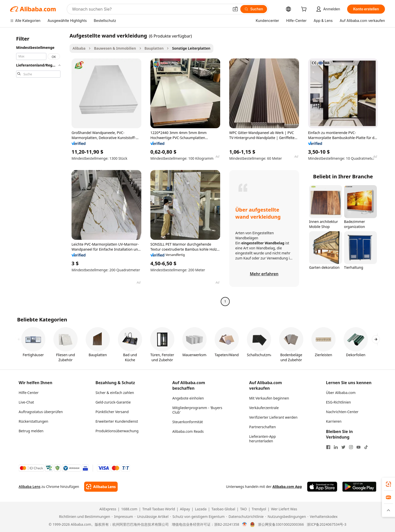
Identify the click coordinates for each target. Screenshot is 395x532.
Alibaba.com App (287, 487)
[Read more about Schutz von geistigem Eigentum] (197, 517)
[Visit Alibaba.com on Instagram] (351, 447)
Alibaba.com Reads (188, 431)
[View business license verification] (244, 524)
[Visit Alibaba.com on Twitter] (343, 447)
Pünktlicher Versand (112, 412)
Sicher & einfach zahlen (115, 393)
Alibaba (79, 48)
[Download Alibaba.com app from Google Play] (359, 487)
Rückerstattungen (33, 421)
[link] (388, 484)
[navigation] (38, 169)
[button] (235, 9)
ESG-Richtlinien (338, 402)
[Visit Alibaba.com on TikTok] (366, 447)
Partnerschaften (262, 427)
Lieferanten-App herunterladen (262, 439)
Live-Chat (26, 402)
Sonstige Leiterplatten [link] (191, 48)
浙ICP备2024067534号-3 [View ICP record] (327, 524)
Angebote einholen (188, 398)
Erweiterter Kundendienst (117, 421)
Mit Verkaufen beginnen (269, 398)
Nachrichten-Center (342, 412)
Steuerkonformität (188, 422)
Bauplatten (154, 48)
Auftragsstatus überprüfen (41, 412)
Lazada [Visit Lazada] (201, 509)
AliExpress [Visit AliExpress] (108, 509)
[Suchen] (254, 9)
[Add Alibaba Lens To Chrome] (101, 487)
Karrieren (334, 421)
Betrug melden (31, 431)
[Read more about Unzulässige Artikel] (152, 517)
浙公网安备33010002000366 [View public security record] (281, 524)
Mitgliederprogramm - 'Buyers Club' (197, 410)
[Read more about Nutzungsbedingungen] (286, 517)
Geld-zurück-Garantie (113, 402)
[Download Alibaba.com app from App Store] (322, 487)
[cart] (305, 10)
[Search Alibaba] (150, 9)
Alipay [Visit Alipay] (185, 509)
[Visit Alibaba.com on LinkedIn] (336, 447)
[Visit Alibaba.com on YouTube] (358, 447)
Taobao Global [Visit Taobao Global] (223, 509)
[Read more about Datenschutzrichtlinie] (245, 517)
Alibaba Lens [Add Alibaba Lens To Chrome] (30, 487)
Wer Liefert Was (284, 509)
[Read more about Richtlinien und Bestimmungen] (84, 517)
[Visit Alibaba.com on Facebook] (328, 447)
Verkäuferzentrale (264, 408)
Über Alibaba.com (341, 393)
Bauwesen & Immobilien (115, 48)
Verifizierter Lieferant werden (273, 417)
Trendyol (259, 509)
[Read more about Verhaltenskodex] (322, 517)
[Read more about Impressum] (122, 517)
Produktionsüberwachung (117, 431)
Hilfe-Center (29, 393)
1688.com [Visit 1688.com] (129, 509)
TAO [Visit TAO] (243, 509)
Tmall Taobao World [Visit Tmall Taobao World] (159, 509)
